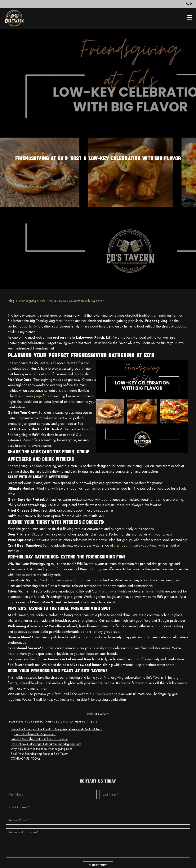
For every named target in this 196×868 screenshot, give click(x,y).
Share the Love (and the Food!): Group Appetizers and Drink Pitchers (56, 729)
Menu (26, 440)
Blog (11, 301)
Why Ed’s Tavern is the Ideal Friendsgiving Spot (41, 749)
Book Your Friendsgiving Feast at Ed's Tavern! (40, 754)
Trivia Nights (154, 591)
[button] (187, 4)
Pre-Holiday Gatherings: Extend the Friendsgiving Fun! (46, 744)
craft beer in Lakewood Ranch (136, 545)
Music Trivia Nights (112, 591)
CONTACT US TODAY (26, 759)
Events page (32, 396)
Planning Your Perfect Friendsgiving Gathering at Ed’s (53, 722)
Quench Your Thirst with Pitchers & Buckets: (39, 739)
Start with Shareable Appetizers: (35, 734)
